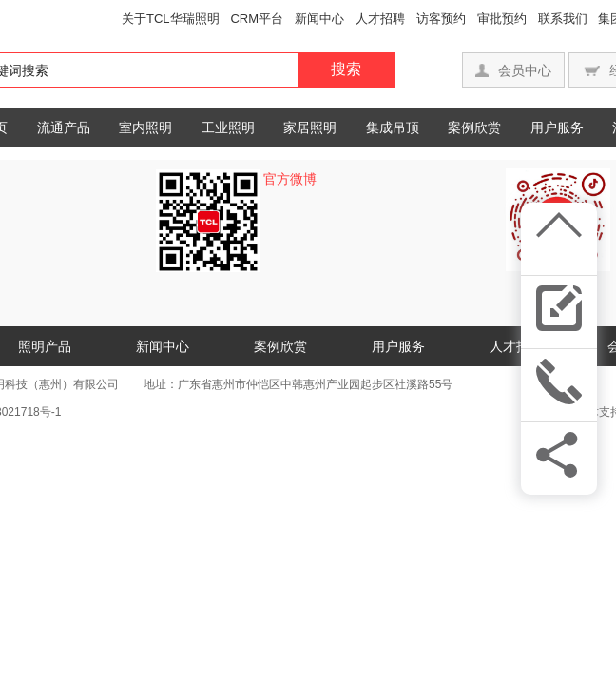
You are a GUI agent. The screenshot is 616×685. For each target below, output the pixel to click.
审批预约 (502, 19)
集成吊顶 (393, 127)
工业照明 (228, 127)
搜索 (346, 69)
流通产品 (64, 127)
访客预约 (441, 19)
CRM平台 (257, 19)
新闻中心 (319, 19)
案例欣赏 (474, 127)
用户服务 (557, 127)
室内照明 (145, 127)
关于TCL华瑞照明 (171, 19)
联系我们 (563, 19)
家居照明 (310, 127)
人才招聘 (380, 19)
